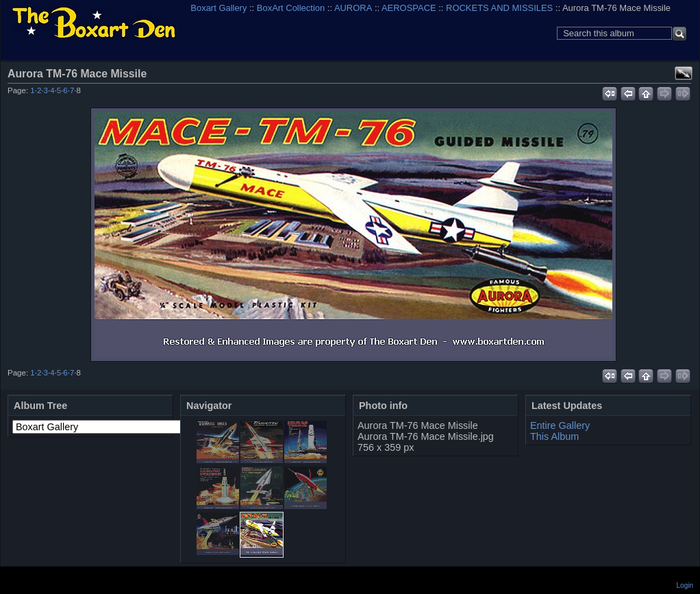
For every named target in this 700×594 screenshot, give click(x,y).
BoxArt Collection (291, 8)
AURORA (353, 8)
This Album (554, 436)
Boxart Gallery (218, 8)
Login (685, 585)
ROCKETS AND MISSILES (499, 8)
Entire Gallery (560, 425)
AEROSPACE (409, 8)
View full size (684, 73)
